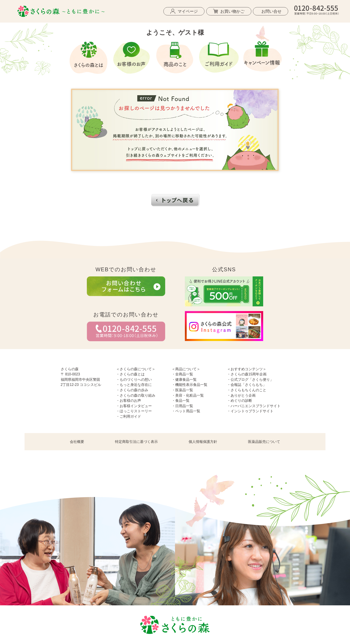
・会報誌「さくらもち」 (247, 385)
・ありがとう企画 (241, 395)
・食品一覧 (181, 401)
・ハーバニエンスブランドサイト (254, 406)
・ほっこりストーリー (134, 411)
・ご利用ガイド (129, 416)
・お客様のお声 (129, 401)
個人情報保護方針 (203, 442)
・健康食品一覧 (184, 380)
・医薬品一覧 (182, 390)
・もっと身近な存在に (134, 385)
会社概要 (77, 442)
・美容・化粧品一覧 (188, 395)
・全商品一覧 (182, 374)
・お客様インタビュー (134, 406)
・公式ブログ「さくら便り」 (250, 380)
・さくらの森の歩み (132, 390)
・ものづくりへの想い (134, 380)
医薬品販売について (264, 442)
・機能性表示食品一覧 (190, 385)
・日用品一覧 (182, 406)
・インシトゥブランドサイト (250, 411)
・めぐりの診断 (240, 401)
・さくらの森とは (130, 374)
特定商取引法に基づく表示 (136, 442)
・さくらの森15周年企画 (247, 374)
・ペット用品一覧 (186, 411)
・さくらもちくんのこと (247, 390)
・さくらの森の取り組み (136, 395)
